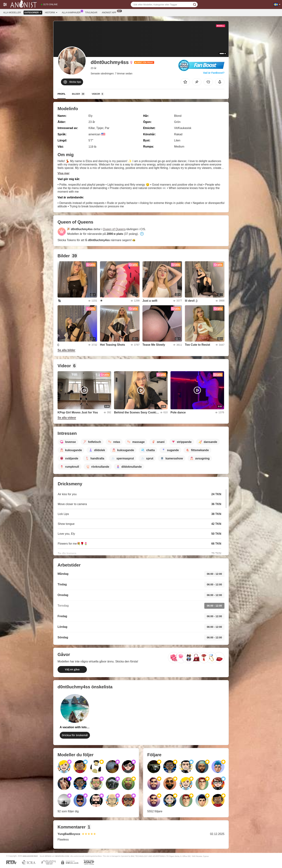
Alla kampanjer (72, 12)
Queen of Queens (114, 229)
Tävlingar (91, 13)
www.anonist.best (30, 856)
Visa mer (63, 173)
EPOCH (48, 856)
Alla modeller (12, 13)
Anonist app (110, 12)
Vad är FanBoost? (214, 73)
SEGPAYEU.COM (62, 856)
